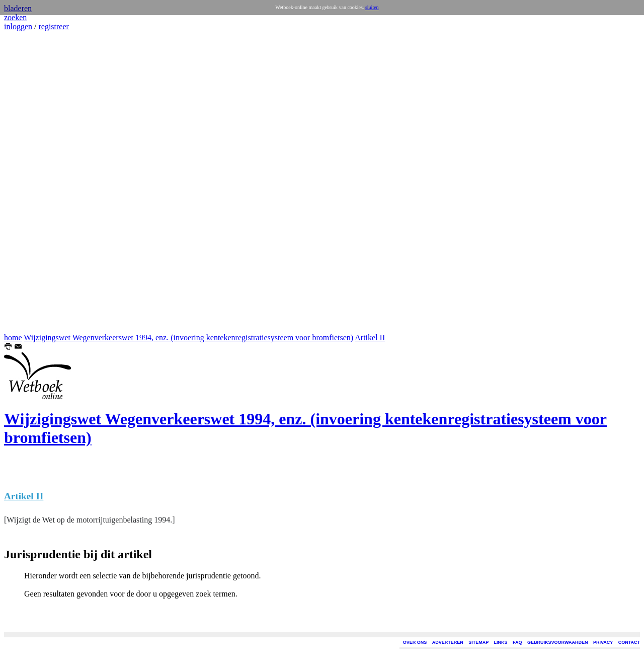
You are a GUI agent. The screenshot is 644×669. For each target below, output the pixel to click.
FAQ (517, 642)
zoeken (15, 17)
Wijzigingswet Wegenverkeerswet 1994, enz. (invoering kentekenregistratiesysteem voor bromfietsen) (188, 338)
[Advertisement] (34, 182)
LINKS (501, 642)
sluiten (372, 7)
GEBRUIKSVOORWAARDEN (557, 642)
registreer (53, 26)
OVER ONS (415, 642)
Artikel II (370, 338)
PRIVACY (603, 642)
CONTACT (629, 642)
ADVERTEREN (448, 642)
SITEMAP (478, 642)
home (13, 338)
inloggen (18, 26)
